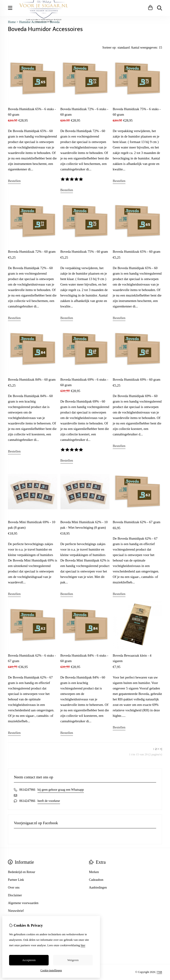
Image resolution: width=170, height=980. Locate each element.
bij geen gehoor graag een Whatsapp (61, 790)
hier (83, 945)
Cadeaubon (96, 880)
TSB (160, 972)
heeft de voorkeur (49, 801)
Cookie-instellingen (51, 970)
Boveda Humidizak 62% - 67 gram (137, 522)
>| (161, 749)
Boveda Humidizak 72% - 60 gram (32, 252)
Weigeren (73, 960)
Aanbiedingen (98, 888)
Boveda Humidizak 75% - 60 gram (84, 252)
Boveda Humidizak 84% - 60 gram (32, 380)
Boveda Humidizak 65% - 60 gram (137, 252)
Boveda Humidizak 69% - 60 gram (137, 380)
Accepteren (29, 960)
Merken (94, 872)
